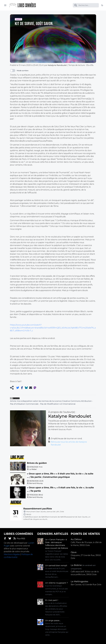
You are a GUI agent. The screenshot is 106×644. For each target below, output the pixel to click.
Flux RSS (19, 538)
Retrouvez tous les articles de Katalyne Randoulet (69, 443)
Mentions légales (12, 554)
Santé (18, 19)
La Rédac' (33, 469)
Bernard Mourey (36, 483)
